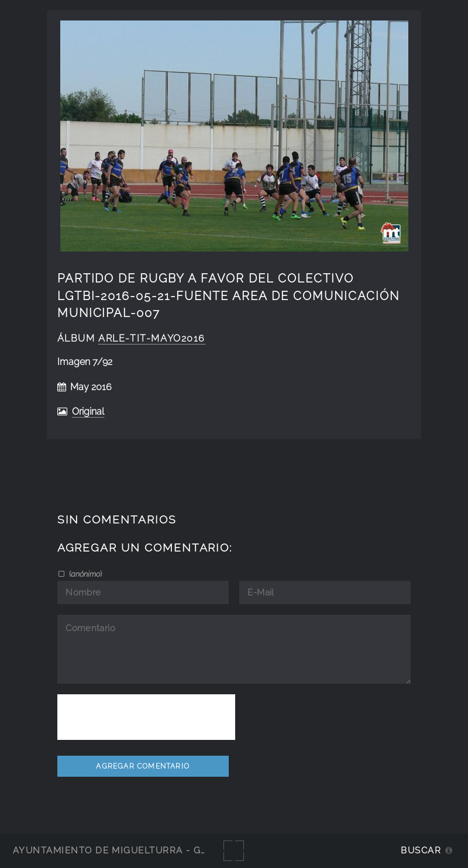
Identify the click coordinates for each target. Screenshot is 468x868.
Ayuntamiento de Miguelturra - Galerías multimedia (160, 850)
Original (88, 411)
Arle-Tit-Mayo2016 (152, 338)
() (85, 574)
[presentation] (146, 717)
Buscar (421, 850)
